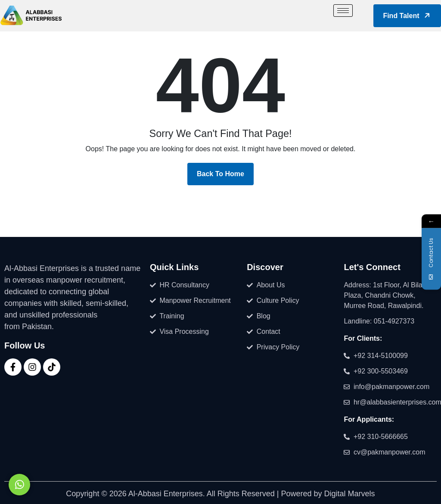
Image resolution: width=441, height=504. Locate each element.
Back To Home (220, 174)
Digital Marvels (350, 494)
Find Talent (408, 16)
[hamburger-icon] (343, 11)
